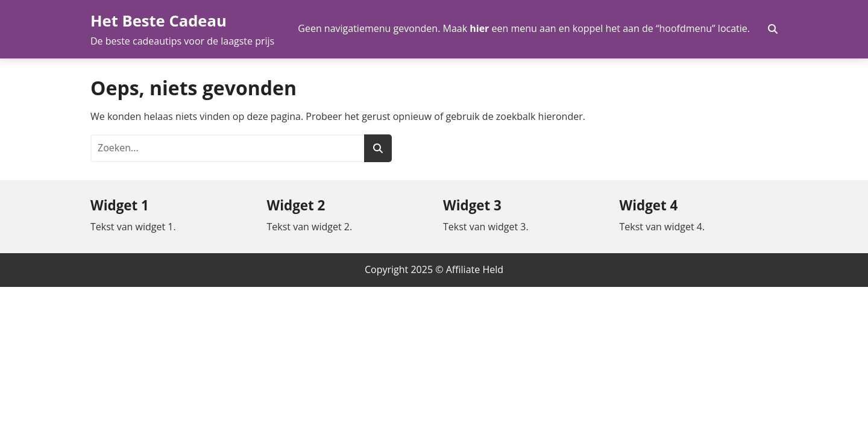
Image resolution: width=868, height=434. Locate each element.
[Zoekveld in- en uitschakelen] (773, 29)
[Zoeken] (378, 148)
